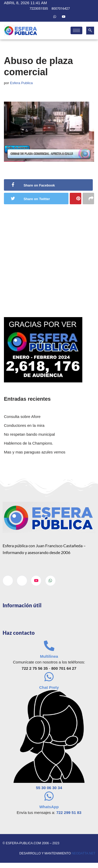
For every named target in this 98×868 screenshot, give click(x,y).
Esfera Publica (21, 83)
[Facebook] (37, 17)
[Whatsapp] (55, 17)
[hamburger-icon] (76, 30)
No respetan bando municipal (29, 434)
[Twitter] (46, 17)
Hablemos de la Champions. (28, 443)
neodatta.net (83, 853)
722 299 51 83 (69, 812)
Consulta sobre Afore (22, 416)
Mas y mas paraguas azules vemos (35, 452)
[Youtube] (64, 17)
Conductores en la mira (24, 425)
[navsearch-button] (90, 31)
